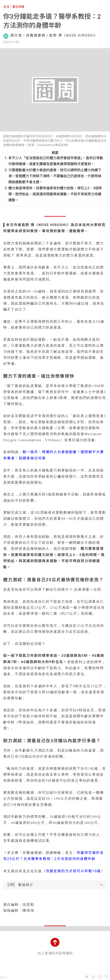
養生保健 (18, 7)
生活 (6, 7)
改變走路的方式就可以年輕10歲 (73, 871)
